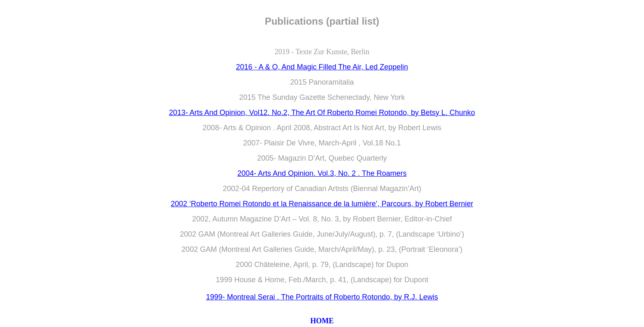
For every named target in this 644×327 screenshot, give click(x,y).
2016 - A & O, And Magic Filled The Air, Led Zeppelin (322, 67)
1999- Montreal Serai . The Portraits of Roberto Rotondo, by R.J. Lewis (322, 297)
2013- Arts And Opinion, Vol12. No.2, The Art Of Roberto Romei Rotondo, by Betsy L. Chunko (322, 113)
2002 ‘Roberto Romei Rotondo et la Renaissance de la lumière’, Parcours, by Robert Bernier (322, 204)
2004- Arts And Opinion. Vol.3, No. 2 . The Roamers (322, 173)
